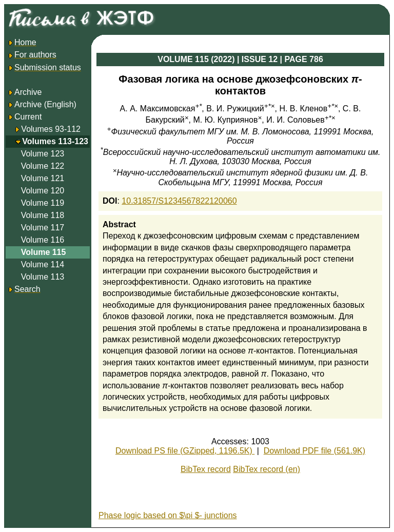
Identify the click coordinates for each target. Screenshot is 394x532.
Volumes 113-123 (55, 141)
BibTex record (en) (267, 469)
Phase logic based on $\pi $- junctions (168, 515)
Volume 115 (44, 252)
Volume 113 (43, 277)
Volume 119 (43, 203)
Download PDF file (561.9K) (314, 451)
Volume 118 (43, 215)
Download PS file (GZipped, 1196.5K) (185, 451)
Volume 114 (43, 264)
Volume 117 (43, 228)
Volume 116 (43, 240)
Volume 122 (43, 166)
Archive (24, 92)
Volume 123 (43, 154)
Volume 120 (43, 191)
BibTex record (206, 469)
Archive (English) (42, 104)
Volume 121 (43, 178)
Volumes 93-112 (51, 129)
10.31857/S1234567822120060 (179, 201)
